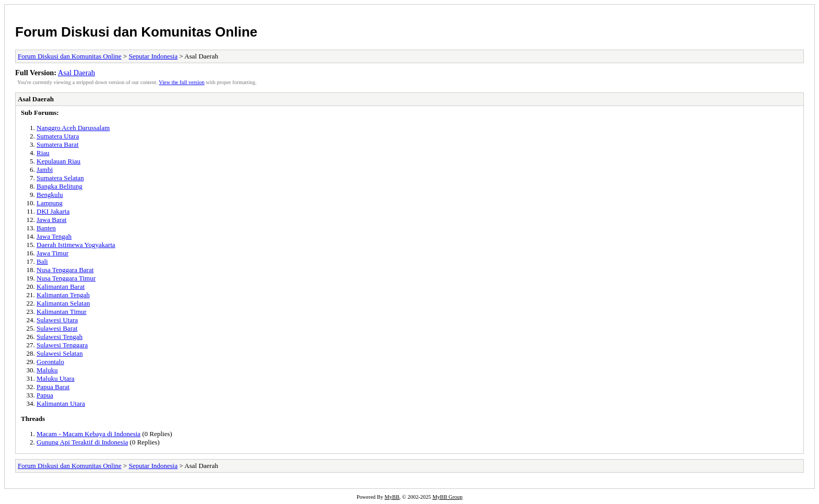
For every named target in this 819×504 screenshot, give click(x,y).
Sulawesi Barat (57, 328)
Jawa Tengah (54, 236)
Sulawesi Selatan (60, 353)
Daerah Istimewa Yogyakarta (76, 245)
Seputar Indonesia (153, 56)
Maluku (47, 370)
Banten (46, 228)
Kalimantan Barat (61, 286)
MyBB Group (447, 497)
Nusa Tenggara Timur (66, 278)
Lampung (50, 203)
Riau (43, 153)
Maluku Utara (56, 378)
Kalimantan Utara (61, 403)
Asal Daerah (77, 73)
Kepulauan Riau (58, 161)
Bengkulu (50, 195)
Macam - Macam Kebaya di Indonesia (89, 434)
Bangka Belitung (60, 186)
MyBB (392, 497)
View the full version (182, 82)
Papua (45, 395)
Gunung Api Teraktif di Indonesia (82, 442)
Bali (42, 261)
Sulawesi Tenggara (62, 345)
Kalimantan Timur (62, 312)
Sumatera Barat (58, 144)
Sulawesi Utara (57, 320)
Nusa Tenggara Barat (65, 270)
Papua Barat (53, 387)
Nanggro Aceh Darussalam (73, 128)
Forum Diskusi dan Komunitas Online (136, 32)
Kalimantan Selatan (63, 303)
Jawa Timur (52, 253)
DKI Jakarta (53, 211)
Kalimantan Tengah (63, 295)
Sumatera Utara (58, 136)
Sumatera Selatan (60, 178)
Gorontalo (50, 362)
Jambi (45, 169)
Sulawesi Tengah (60, 337)
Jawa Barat (51, 220)
